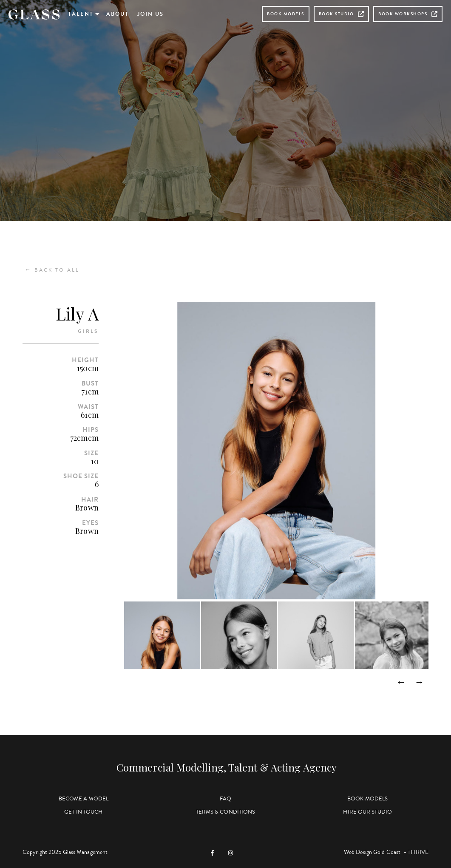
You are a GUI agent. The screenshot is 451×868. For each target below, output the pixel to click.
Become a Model (84, 799)
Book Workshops (408, 14)
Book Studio (342, 14)
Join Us (150, 14)
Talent (81, 14)
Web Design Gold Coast (372, 852)
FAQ (225, 799)
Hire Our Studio (367, 812)
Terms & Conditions (226, 812)
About (118, 14)
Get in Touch (83, 812)
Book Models (286, 14)
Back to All (52, 270)
